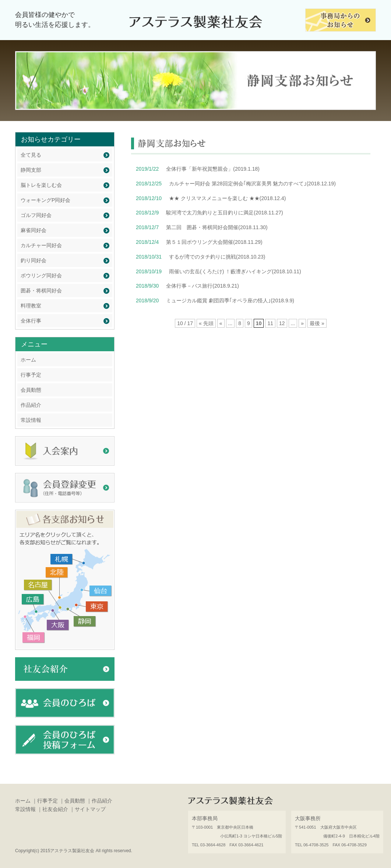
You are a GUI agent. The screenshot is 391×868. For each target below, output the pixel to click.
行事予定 (31, 375)
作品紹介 (31, 405)
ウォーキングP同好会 (45, 200)
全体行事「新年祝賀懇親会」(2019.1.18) (213, 169)
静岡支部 (31, 170)
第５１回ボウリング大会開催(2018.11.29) (214, 242)
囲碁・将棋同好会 (41, 291)
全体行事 (31, 321)
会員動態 (31, 390)
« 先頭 (206, 323)
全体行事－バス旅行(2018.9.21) (202, 286)
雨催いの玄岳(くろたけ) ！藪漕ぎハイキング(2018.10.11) (235, 271)
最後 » (317, 323)
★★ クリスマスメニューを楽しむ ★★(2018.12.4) (227, 198)
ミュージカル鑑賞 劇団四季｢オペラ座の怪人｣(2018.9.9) (230, 300)
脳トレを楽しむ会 (41, 185)
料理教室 (31, 306)
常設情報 (31, 420)
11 (270, 323)
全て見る (31, 155)
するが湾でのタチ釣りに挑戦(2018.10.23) (217, 257)
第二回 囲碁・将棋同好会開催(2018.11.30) (217, 227)
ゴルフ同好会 (36, 215)
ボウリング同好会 (41, 275)
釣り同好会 (34, 260)
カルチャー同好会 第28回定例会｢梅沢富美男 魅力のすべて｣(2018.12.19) (252, 184)
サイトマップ (90, 809)
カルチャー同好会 (41, 245)
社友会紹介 (55, 809)
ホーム (28, 360)
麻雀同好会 (34, 230)
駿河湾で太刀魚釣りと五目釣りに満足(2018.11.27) (224, 213)
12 (282, 323)
